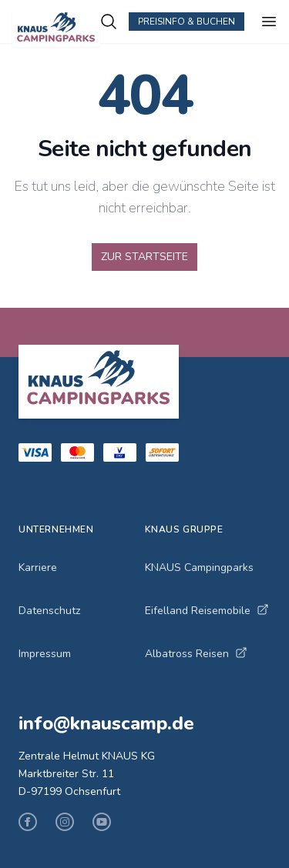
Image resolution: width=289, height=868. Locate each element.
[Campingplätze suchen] (109, 22)
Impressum (45, 654)
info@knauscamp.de (106, 723)
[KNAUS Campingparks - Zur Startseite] (56, 28)
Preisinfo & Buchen (187, 22)
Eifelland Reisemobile (207, 611)
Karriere (38, 568)
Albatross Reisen (196, 654)
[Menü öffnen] (269, 22)
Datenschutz (49, 611)
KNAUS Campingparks (199, 568)
